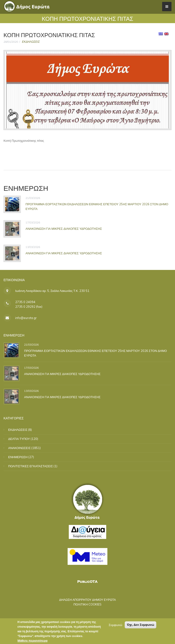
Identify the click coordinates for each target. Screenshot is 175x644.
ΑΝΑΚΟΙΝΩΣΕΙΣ (19, 448)
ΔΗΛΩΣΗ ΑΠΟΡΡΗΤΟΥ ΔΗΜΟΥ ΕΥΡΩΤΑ (88, 600)
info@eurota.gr (26, 318)
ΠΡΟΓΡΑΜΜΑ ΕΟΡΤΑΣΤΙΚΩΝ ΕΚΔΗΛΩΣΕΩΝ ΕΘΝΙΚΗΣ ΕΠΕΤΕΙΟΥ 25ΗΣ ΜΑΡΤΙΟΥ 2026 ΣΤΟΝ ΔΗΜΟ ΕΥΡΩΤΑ (97, 206)
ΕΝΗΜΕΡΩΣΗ (18, 457)
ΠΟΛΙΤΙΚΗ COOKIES (87, 604)
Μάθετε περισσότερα (33, 641)
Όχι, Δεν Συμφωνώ (140, 625)
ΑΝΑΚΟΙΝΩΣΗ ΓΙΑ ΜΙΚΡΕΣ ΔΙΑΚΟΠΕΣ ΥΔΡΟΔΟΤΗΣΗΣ (64, 229)
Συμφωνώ (116, 626)
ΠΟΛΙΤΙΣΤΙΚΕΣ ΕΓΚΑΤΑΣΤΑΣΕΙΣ (31, 466)
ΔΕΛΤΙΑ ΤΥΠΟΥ (19, 439)
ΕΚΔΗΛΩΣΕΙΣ (31, 42)
